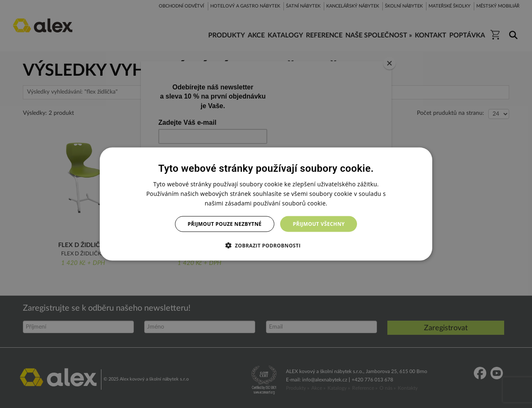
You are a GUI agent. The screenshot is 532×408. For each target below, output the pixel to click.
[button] (266, 245)
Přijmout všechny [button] (319, 224)
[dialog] (266, 204)
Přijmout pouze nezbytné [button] (225, 224)
